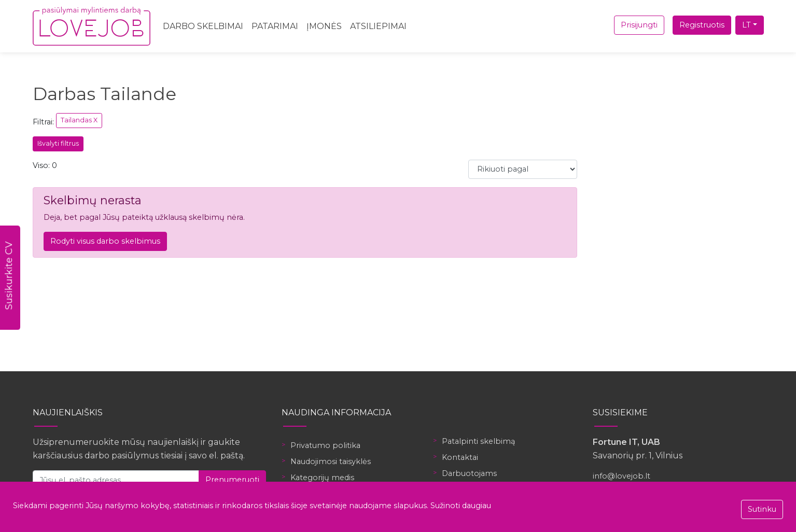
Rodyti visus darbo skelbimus (105, 241)
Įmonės (324, 26)
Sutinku (762, 509)
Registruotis (702, 25)
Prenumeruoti (232, 480)
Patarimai (275, 26)
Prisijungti (639, 25)
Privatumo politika (325, 445)
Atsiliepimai (378, 26)
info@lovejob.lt (622, 476)
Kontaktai (460, 457)
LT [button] (746, 25)
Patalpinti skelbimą (478, 441)
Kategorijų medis (322, 478)
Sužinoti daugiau (461, 506)
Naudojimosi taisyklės (331, 461)
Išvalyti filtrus (58, 143)
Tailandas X (79, 120)
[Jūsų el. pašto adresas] (116, 480)
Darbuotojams (469, 473)
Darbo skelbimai (203, 26)
